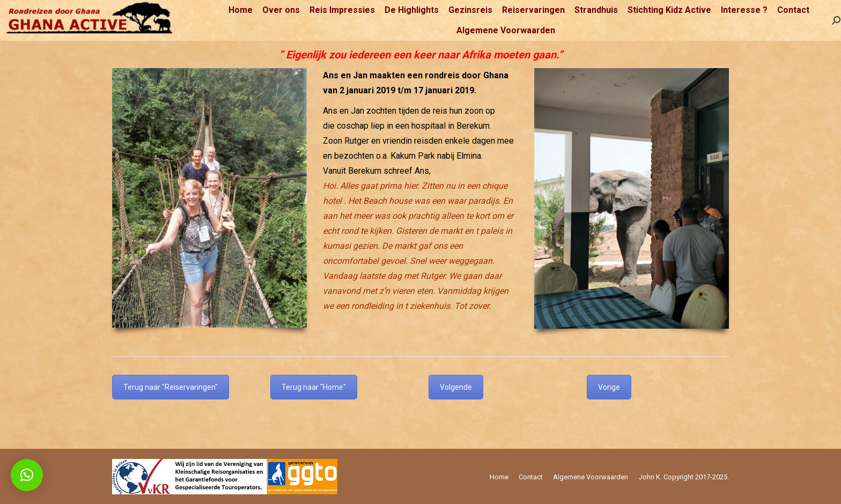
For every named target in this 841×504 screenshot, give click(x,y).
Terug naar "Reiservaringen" (171, 387)
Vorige (609, 387)
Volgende (456, 387)
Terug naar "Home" (314, 387)
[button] (27, 475)
